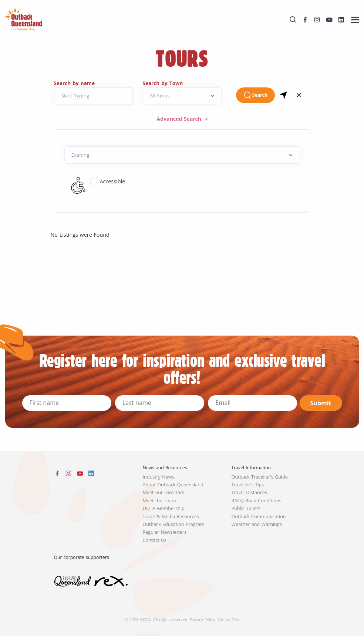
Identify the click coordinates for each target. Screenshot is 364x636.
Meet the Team (159, 501)
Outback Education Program (174, 524)
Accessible (112, 181)
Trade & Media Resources (171, 517)
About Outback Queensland (173, 485)
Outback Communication (259, 517)
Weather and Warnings (257, 524)
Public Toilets (246, 508)
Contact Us (155, 540)
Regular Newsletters (165, 532)
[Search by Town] (182, 96)
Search (255, 95)
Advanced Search (180, 119)
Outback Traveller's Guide (260, 477)
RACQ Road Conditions (257, 501)
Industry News (159, 477)
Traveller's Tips (248, 485)
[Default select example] (182, 155)
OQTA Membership (164, 508)
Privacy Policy (202, 620)
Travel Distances (249, 492)
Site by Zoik (228, 620)
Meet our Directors (164, 492)
